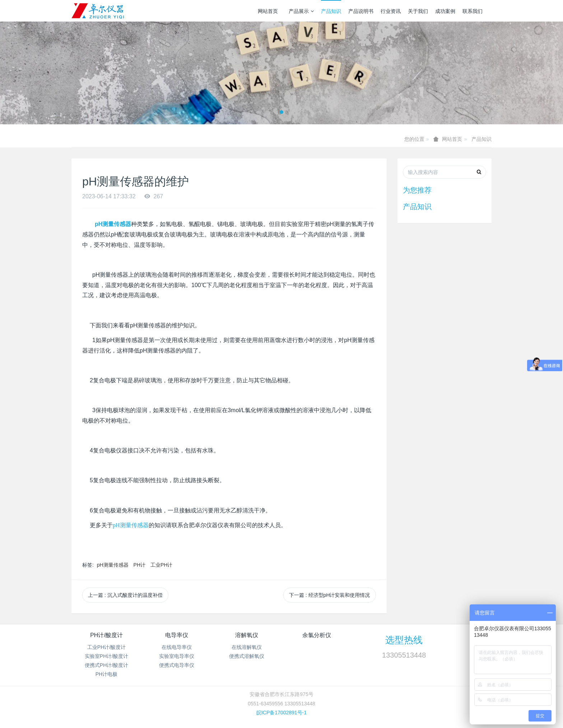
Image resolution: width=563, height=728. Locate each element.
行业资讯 (391, 11)
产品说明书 (361, 11)
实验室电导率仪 (177, 656)
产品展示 (301, 11)
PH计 (139, 565)
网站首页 (268, 11)
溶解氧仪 (247, 635)
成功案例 (445, 11)
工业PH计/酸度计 (106, 647)
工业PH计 (161, 565)
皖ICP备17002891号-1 (281, 713)
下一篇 (330, 595)
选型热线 (404, 640)
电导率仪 (177, 635)
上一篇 (125, 595)
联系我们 (473, 11)
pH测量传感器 (113, 565)
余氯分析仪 (317, 635)
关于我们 (418, 11)
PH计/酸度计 (106, 635)
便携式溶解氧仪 (247, 656)
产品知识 (331, 11)
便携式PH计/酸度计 (106, 665)
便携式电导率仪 (177, 665)
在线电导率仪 (177, 647)
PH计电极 (106, 674)
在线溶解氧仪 (247, 647)
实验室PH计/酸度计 (106, 656)
